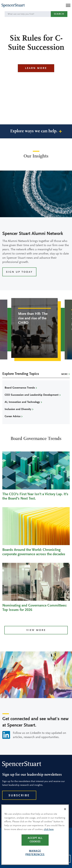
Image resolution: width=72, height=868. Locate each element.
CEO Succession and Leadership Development (32, 395)
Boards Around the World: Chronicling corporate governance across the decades (34, 552)
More (64, 374)
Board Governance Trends (20, 388)
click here (49, 830)
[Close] (65, 810)
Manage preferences (35, 854)
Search (59, 14)
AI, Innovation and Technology (22, 402)
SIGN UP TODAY (19, 272)
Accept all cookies (35, 841)
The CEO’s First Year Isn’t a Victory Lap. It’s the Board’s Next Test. (35, 496)
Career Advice (13, 417)
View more (36, 630)
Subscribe (19, 796)
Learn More (36, 68)
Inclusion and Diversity (18, 409)
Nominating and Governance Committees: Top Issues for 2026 (35, 608)
